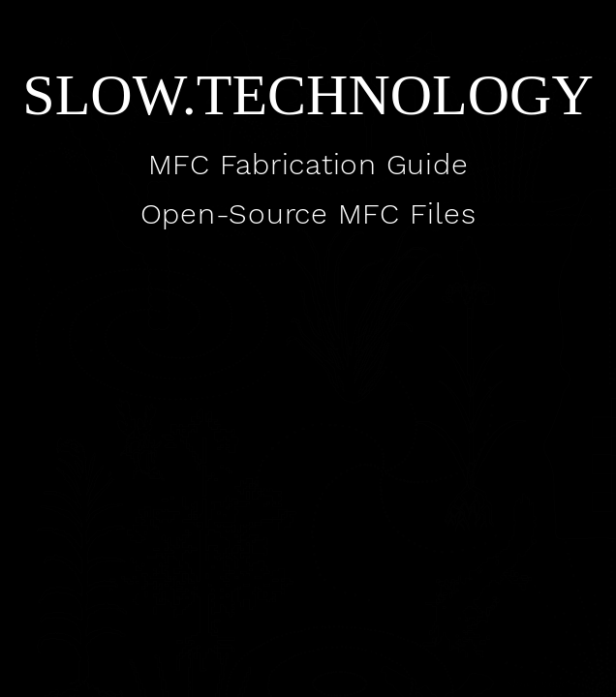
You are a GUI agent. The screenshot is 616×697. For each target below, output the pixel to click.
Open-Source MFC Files (308, 213)
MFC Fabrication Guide (308, 164)
